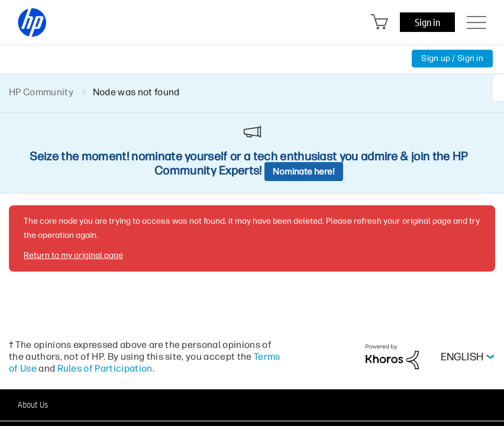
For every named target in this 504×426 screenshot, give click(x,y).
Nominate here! (304, 172)
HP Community (41, 92)
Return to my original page (73, 255)
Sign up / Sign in (452, 58)
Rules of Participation (105, 368)
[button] (252, 405)
